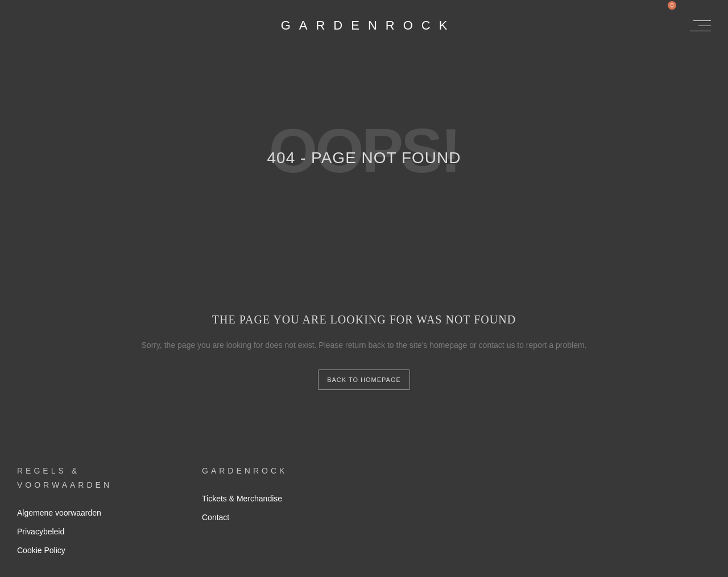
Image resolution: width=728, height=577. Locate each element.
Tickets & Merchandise (242, 499)
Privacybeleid (41, 532)
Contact (216, 517)
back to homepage (364, 380)
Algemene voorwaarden (59, 513)
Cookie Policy (41, 550)
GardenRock (369, 25)
